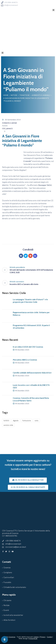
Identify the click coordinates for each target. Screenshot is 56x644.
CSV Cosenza (10, 637)
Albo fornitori (9, 620)
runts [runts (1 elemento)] (37, 421)
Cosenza (7, 568)
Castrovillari (9, 577)
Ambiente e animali (41, 95)
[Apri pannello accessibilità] (4, 640)
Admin (36, 637)
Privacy (43, 637)
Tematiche (24, 95)
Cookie (49, 637)
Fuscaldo (7, 582)
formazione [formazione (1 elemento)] (27, 421)
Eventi (6, 610)
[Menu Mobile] (53, 10)
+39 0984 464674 (11, 2)
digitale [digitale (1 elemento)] (16, 421)
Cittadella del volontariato (15, 587)
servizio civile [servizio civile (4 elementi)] (8, 425)
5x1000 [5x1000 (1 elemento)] (6, 421)
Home (6, 95)
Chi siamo (7, 600)
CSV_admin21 (7, 129)
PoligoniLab (33, 639)
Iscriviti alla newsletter (13, 615)
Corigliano (8, 573)
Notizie (14, 95)
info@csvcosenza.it (11, 5)
